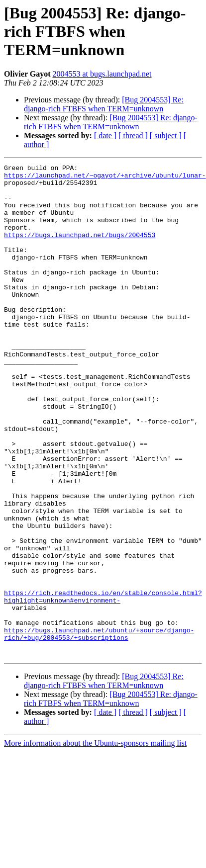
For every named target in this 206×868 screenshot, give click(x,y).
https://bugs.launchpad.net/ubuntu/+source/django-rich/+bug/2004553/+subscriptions (99, 728)
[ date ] (105, 135)
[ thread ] (133, 135)
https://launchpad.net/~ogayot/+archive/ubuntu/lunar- (105, 178)
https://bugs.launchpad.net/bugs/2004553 (80, 250)
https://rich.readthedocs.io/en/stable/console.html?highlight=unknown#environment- (103, 684)
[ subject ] (166, 135)
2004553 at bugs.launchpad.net (102, 74)
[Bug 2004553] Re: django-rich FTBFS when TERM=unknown (104, 104)
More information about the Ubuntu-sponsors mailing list (95, 841)
